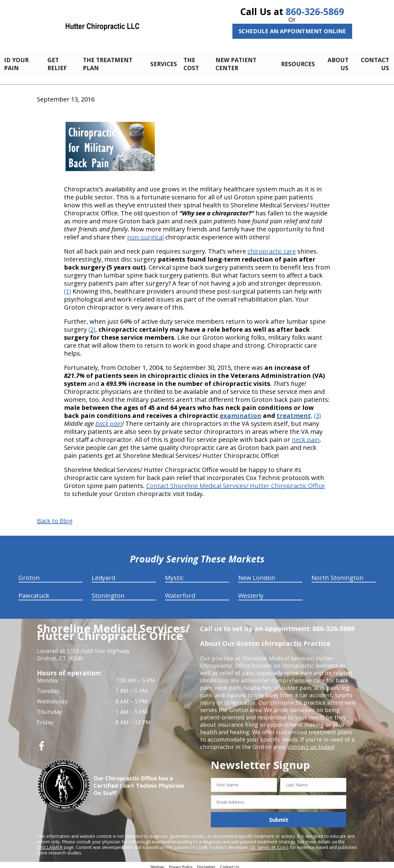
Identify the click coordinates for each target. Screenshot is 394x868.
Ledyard (103, 574)
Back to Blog (55, 518)
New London (257, 574)
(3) (318, 412)
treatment (294, 412)
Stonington (108, 592)
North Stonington (338, 574)
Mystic (174, 574)
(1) (68, 288)
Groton (29, 574)
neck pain (306, 436)
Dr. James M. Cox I (269, 844)
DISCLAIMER (50, 844)
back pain (109, 420)
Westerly (251, 592)
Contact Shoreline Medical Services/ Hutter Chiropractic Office (235, 482)
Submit (279, 816)
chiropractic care (272, 248)
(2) (92, 326)
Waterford (180, 592)
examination (241, 412)
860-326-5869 (315, 12)
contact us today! (311, 743)
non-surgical (145, 234)
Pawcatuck (34, 592)
